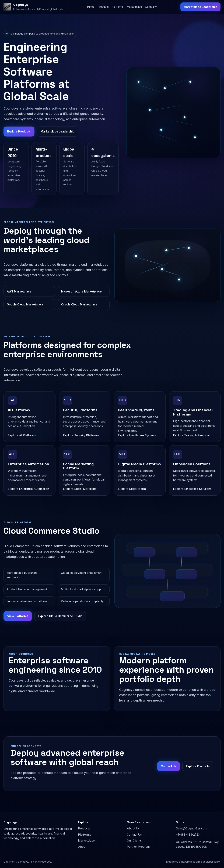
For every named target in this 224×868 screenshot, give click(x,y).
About (82, 847)
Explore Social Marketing (80, 489)
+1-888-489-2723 (188, 835)
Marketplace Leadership (200, 7)
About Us (133, 828)
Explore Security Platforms (81, 435)
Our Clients (134, 840)
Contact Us (169, 766)
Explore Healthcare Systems (137, 435)
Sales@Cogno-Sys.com (191, 828)
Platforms (118, 7)
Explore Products (19, 131)
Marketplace (134, 7)
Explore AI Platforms (22, 435)
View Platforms (18, 616)
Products (103, 7)
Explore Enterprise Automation (28, 489)
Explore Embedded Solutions (192, 489)
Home (91, 7)
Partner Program (138, 847)
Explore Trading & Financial (191, 435)
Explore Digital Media (132, 489)
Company (151, 7)
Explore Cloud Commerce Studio (60, 616)
